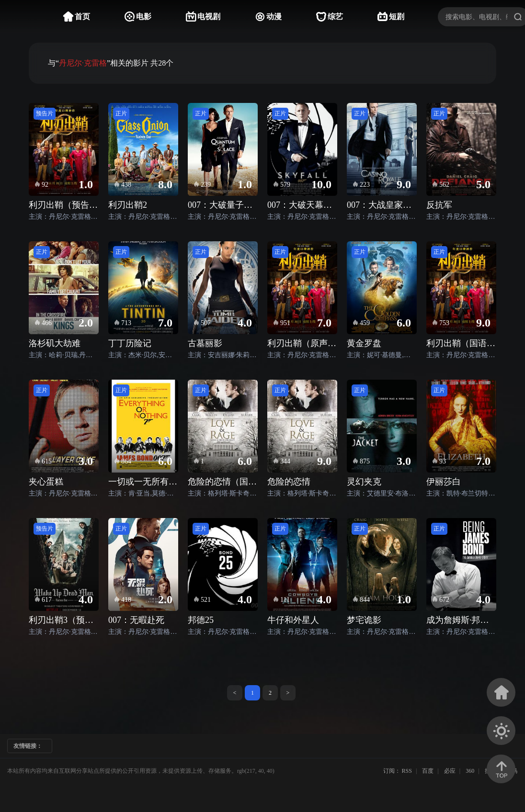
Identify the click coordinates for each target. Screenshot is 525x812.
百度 (428, 771)
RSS (407, 771)
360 (470, 771)
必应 (450, 771)
